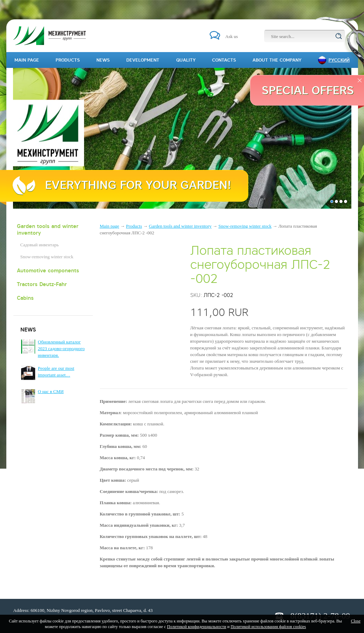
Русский (339, 60)
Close (356, 621)
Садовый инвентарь (40, 245)
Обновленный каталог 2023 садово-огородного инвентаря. (61, 349)
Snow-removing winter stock (47, 257)
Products (134, 226)
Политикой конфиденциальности (197, 627)
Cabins (25, 298)
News (103, 60)
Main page (110, 226)
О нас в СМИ (51, 391)
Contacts (224, 60)
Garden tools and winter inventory (48, 229)
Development (143, 60)
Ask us (232, 36)
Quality (186, 60)
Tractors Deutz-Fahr (42, 284)
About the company (277, 60)
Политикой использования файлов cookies (268, 627)
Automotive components (48, 270)
